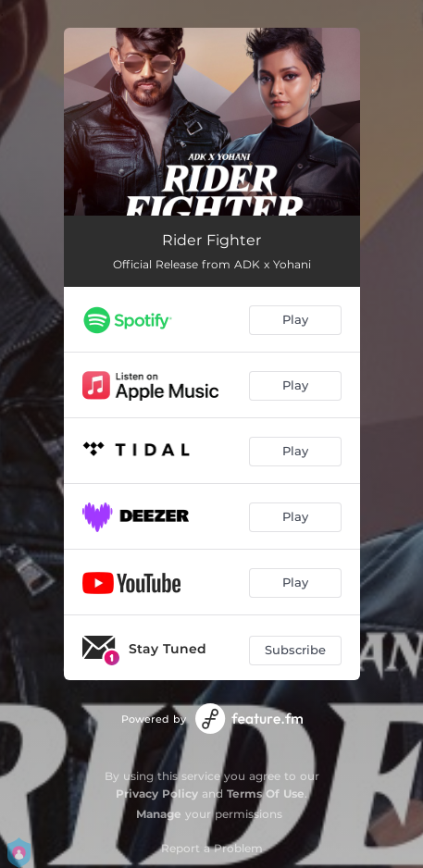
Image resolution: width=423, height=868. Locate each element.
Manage (159, 814)
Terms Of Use (266, 794)
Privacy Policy (157, 794)
